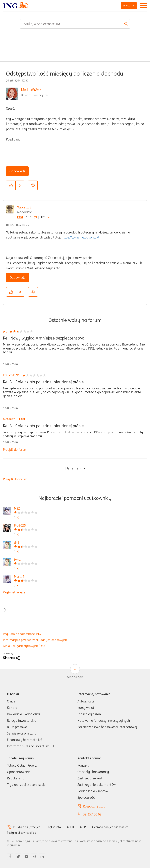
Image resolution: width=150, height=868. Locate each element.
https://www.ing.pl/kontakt (80, 237)
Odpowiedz (17, 171)
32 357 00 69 (92, 814)
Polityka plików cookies (21, 833)
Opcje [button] (33, 185)
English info (54, 827)
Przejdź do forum (15, 450)
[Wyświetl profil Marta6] (26, 577)
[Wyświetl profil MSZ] (26, 509)
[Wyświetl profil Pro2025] (26, 526)
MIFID (70, 827)
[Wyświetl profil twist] (26, 560)
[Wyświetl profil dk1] (26, 543)
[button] (11, 185)
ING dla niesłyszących (27, 827)
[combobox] (75, 24)
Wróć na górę (75, 677)
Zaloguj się (129, 6)
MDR (83, 827)
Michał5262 (31, 89)
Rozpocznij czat (94, 806)
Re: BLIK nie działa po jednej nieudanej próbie (43, 382)
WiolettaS (24, 207)
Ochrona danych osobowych (110, 827)
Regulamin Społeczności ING (22, 634)
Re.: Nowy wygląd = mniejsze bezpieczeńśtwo (44, 338)
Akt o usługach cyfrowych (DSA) (25, 646)
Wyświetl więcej (15, 592)
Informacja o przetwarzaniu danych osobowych (35, 640)
